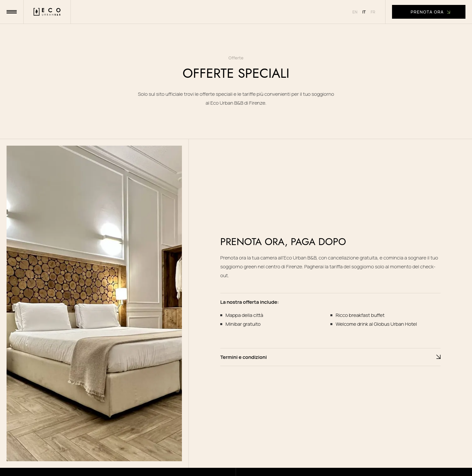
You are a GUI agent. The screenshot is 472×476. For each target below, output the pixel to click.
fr (373, 12)
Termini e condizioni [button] (330, 357)
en (355, 12)
